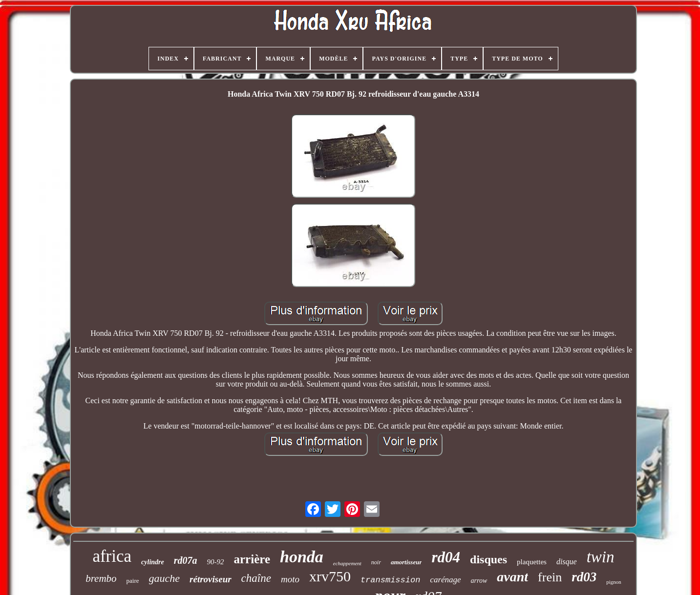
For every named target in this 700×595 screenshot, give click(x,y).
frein (550, 577)
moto (290, 579)
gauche (165, 578)
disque (567, 562)
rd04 (446, 557)
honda (302, 557)
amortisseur (406, 562)
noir (376, 562)
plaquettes (532, 562)
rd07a (186, 560)
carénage (445, 580)
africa (112, 556)
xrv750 (330, 576)
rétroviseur (211, 579)
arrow (479, 581)
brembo (101, 578)
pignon (614, 582)
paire (133, 581)
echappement (347, 563)
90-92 (216, 562)
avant (512, 577)
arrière (252, 559)
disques (488, 559)
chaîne (256, 578)
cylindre (153, 562)
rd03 (584, 577)
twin (601, 557)
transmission (390, 580)
